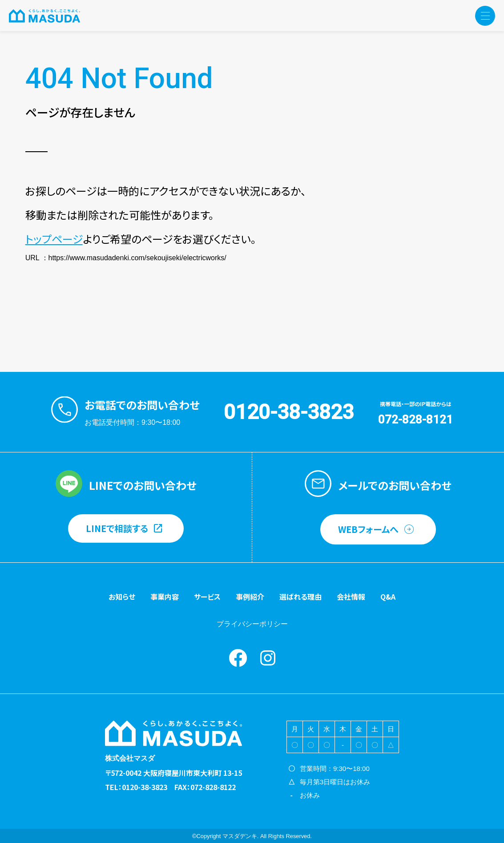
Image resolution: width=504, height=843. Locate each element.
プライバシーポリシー (252, 624)
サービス (207, 597)
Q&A (388, 597)
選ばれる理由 (300, 597)
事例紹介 (250, 597)
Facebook (238, 658)
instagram (268, 658)
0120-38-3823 (289, 412)
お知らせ (122, 597)
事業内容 (165, 597)
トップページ (54, 239)
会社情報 (351, 597)
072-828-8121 (415, 419)
